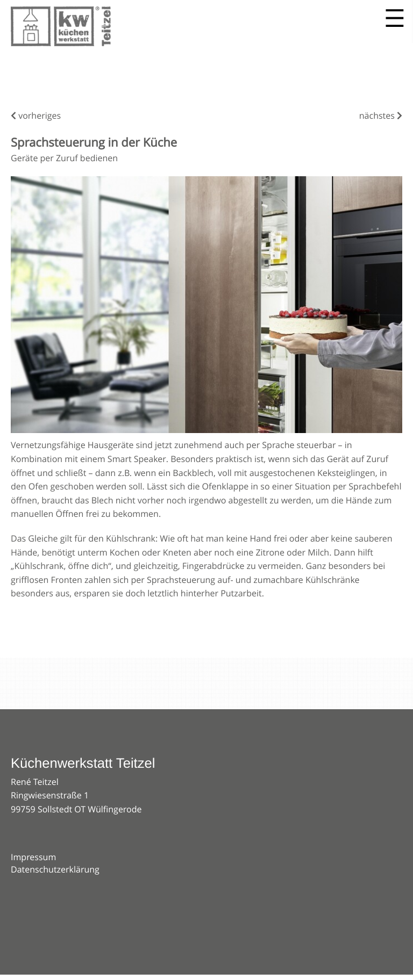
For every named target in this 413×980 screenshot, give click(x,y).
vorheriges (36, 116)
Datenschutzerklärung (55, 869)
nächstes (381, 116)
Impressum (33, 857)
